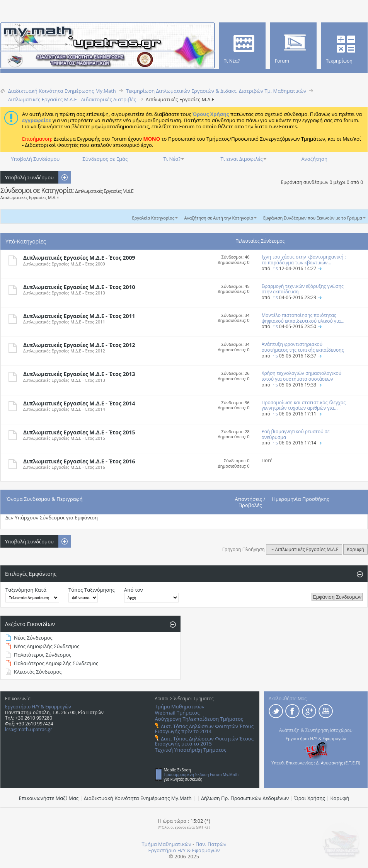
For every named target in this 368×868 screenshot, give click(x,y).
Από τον (134, 590)
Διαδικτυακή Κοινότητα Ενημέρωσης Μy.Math (138, 798)
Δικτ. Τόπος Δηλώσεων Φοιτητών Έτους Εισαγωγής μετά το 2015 (204, 741)
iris (275, 268)
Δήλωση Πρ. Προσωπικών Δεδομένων (245, 798)
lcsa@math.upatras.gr (29, 729)
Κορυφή (355, 549)
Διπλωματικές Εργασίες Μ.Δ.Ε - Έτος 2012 (79, 345)
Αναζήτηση (314, 159)
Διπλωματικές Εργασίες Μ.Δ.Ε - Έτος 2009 (79, 258)
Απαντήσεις (249, 499)
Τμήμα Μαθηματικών (180, 706)
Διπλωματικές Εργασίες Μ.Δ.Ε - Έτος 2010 (79, 287)
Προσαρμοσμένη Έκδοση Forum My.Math (201, 774)
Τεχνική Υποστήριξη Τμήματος (191, 750)
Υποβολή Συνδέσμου (35, 159)
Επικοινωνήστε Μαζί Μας (49, 798)
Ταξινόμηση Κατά (26, 590)
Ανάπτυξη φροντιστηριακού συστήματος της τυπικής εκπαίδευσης (303, 347)
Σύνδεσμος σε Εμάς (105, 159)
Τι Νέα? (172, 159)
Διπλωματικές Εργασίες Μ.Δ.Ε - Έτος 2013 (79, 374)
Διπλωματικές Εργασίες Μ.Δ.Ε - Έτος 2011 (79, 316)
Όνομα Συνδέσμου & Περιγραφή (45, 499)
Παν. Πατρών (211, 844)
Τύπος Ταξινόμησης (92, 590)
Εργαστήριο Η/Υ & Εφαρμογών (38, 707)
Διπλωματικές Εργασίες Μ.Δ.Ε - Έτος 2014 (79, 403)
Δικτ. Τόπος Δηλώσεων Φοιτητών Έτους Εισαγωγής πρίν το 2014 (204, 729)
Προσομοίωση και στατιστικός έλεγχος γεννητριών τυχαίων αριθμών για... (304, 405)
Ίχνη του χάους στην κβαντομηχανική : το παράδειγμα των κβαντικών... (304, 260)
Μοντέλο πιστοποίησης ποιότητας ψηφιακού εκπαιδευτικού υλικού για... (303, 318)
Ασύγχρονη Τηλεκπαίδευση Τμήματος (199, 719)
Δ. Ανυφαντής (330, 763)
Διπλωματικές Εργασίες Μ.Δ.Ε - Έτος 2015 (79, 432)
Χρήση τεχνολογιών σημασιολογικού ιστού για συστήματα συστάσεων (302, 376)
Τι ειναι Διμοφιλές (242, 159)
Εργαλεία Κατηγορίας (153, 218)
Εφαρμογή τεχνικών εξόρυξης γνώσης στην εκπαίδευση (303, 289)
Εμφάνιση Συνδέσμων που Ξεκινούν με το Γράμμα (313, 218)
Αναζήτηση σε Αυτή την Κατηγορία (219, 218)
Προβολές (250, 505)
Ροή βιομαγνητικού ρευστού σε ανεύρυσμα (296, 434)
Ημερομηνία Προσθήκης (301, 499)
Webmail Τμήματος (177, 713)
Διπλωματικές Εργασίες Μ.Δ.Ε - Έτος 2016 (79, 461)
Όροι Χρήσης (310, 798)
